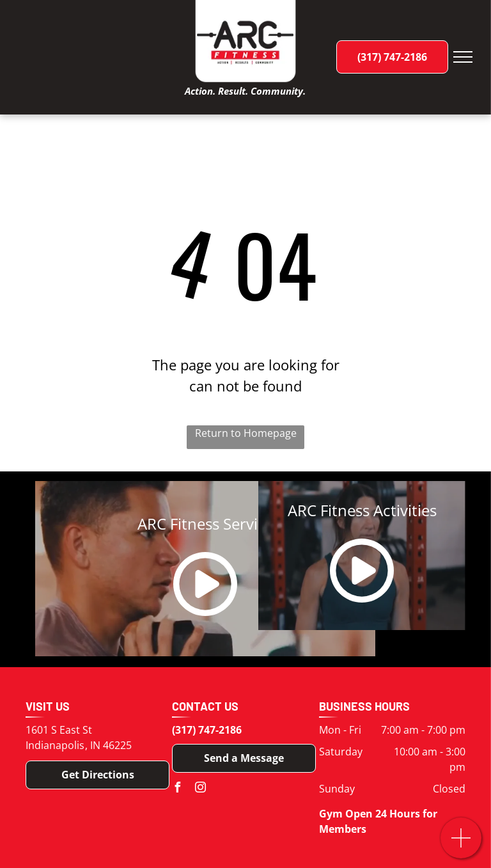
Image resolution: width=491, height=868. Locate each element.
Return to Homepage (246, 433)
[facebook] (177, 789)
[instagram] (200, 789)
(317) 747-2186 (207, 730)
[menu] (463, 57)
